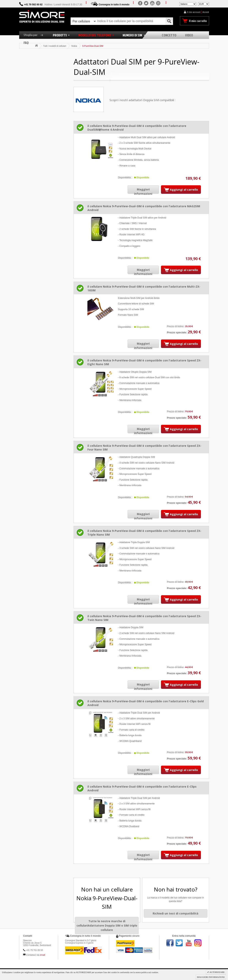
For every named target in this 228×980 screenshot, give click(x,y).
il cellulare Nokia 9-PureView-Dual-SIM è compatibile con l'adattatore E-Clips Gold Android (146, 703)
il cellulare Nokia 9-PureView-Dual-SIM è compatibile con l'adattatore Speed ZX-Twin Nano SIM (144, 618)
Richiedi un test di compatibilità (175, 913)
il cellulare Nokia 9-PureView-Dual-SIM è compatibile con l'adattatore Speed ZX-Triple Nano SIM (144, 533)
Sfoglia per (35, 35)
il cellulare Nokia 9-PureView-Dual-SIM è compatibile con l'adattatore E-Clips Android (142, 788)
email (43, 955)
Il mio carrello (198, 21)
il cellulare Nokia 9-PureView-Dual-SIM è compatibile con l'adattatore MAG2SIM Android (144, 208)
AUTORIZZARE (217, 972)
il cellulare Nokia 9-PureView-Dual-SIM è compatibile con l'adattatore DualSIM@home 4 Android (137, 128)
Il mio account (194, 12)
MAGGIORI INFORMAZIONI (211, 977)
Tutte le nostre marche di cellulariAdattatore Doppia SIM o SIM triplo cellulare (107, 925)
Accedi (206, 12)
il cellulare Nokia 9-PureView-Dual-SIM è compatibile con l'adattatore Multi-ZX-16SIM (144, 288)
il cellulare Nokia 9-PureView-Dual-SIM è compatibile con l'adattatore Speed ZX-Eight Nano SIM (144, 362)
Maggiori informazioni (143, 192)
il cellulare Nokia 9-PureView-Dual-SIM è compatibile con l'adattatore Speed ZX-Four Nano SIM (144, 448)
